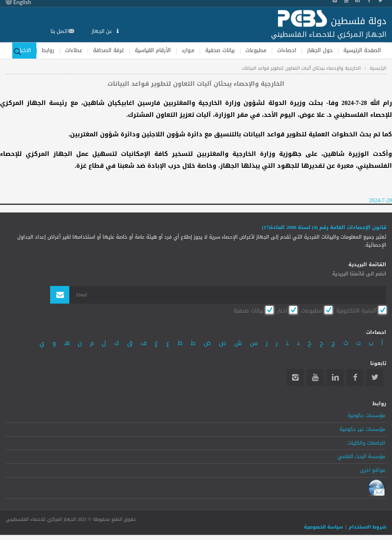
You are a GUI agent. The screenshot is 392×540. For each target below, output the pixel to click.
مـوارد (188, 50)
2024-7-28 (381, 200)
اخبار (282, 311)
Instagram (295, 377)
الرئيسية (378, 68)
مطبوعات (256, 50)
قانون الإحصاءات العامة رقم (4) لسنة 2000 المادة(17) (324, 227)
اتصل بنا (59, 31)
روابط (48, 50)
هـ (67, 343)
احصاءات (287, 50)
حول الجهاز (320, 50)
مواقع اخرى (372, 470)
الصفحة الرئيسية (362, 50)
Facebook (355, 377)
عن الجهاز (103, 31)
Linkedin (335, 377)
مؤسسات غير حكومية (362, 429)
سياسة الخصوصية (323, 527)
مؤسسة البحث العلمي (361, 457)
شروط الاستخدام (367, 527)
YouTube (315, 377)
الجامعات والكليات (366, 443)
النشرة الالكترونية (356, 311)
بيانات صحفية (220, 50)
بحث (17, 51)
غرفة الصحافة (109, 50)
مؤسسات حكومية (366, 416)
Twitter (375, 377)
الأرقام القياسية (153, 50)
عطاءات (74, 50)
